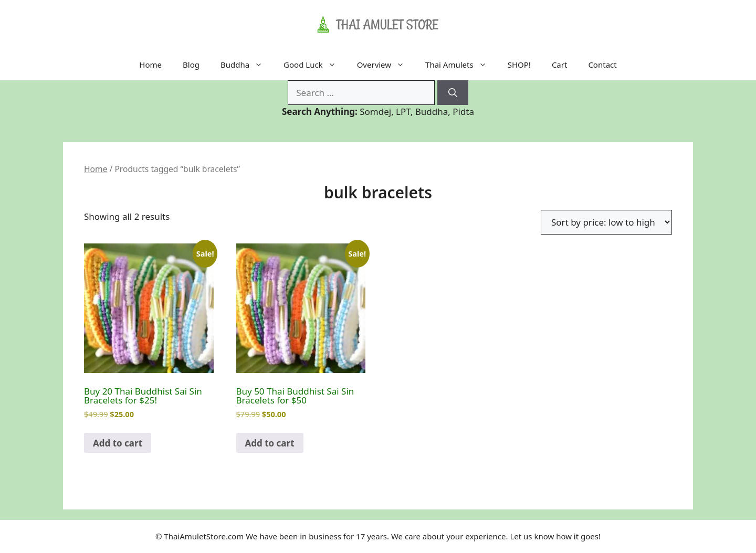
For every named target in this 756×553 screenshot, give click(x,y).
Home (150, 65)
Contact (602, 65)
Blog (191, 65)
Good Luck (315, 65)
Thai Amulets (461, 65)
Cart (560, 65)
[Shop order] (606, 222)
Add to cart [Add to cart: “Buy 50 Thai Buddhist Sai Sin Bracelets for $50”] (270, 443)
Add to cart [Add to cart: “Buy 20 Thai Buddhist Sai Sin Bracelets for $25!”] (118, 443)
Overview (386, 65)
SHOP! (519, 65)
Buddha (247, 65)
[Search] (453, 93)
